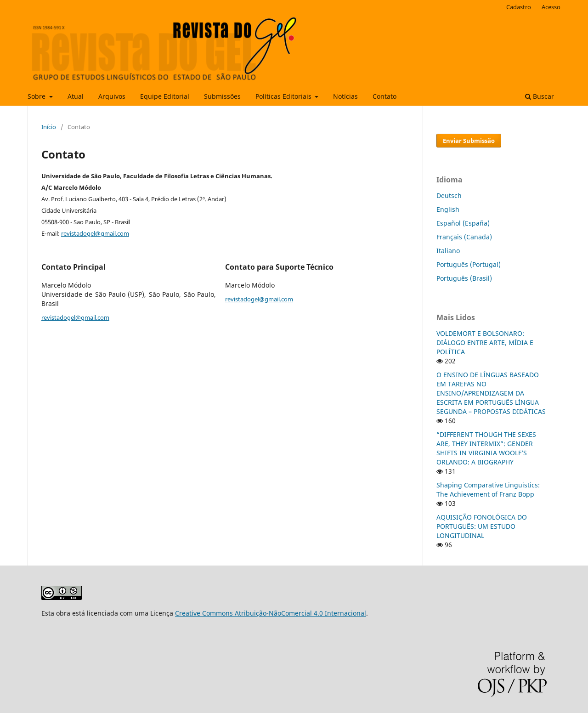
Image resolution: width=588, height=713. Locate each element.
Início (49, 127)
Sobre (37, 96)
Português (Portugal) (469, 264)
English (448, 209)
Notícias (345, 96)
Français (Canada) (464, 237)
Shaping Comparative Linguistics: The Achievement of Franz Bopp (488, 489)
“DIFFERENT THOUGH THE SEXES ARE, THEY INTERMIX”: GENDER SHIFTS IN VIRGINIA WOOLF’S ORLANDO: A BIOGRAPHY (486, 448)
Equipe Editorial (165, 96)
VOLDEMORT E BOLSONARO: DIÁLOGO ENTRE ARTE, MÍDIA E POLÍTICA (485, 342)
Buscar (540, 96)
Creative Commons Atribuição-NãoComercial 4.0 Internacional (271, 613)
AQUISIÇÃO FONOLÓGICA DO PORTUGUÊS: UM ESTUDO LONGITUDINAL (482, 526)
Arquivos (112, 96)
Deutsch (449, 195)
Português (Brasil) (464, 278)
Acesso (551, 7)
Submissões (222, 96)
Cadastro (519, 7)
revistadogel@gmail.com (95, 233)
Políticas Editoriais (284, 96)
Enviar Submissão (469, 141)
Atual (76, 96)
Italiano (448, 251)
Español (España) (463, 223)
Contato (384, 96)
